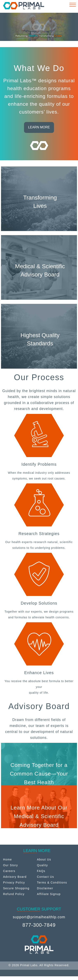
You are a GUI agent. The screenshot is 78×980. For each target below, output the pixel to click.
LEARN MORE (39, 127)
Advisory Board (15, 877)
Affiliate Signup (49, 894)
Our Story (11, 865)
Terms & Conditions (52, 882)
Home (7, 859)
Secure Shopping (16, 888)
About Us (44, 859)
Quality (42, 865)
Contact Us (45, 877)
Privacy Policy (14, 882)
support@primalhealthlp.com (39, 917)
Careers (9, 871)
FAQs (41, 871)
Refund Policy (14, 894)
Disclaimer (45, 888)
